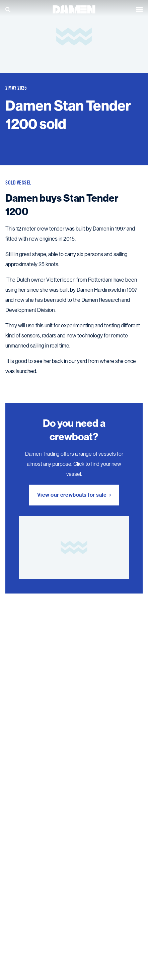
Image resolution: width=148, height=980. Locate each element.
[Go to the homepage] (74, 8)
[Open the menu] (139, 8)
